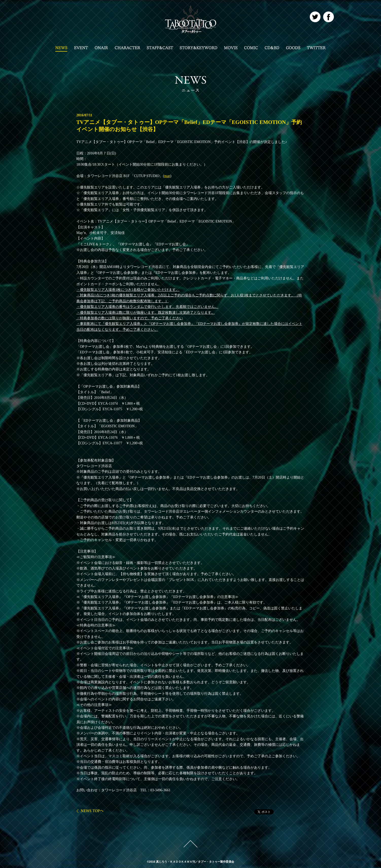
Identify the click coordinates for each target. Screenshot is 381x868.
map (167, 176)
